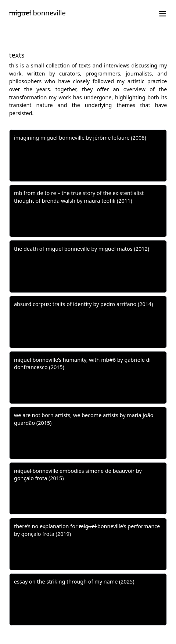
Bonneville (37, 13)
